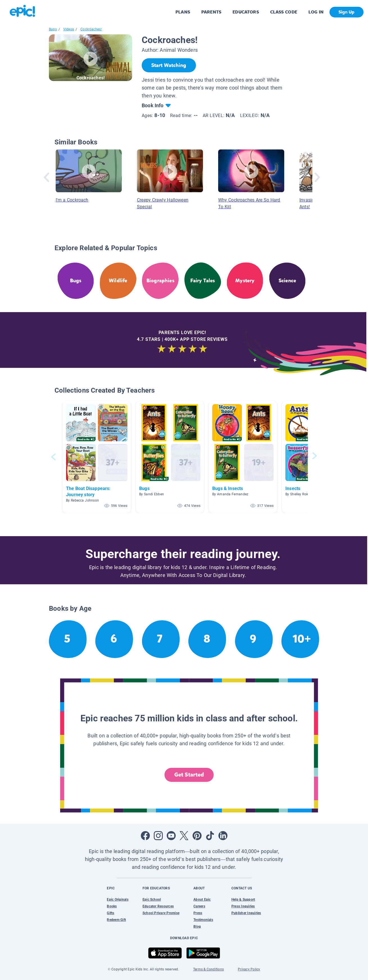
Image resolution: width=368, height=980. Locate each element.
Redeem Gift (116, 920)
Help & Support (243, 900)
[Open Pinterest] (197, 836)
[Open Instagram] (158, 836)
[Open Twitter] (184, 836)
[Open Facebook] (145, 836)
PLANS (183, 12)
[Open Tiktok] (210, 836)
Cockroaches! (91, 29)
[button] (97, 457)
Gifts (110, 913)
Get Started (189, 775)
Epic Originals (118, 900)
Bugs (53, 29)
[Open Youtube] (171, 836)
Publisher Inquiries (246, 913)
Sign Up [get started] (346, 12)
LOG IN (316, 12)
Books (112, 906)
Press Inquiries (243, 906)
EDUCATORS (246, 12)
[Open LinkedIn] (223, 836)
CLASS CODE (284, 12)
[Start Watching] (169, 65)
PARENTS (211, 12)
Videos (69, 29)
